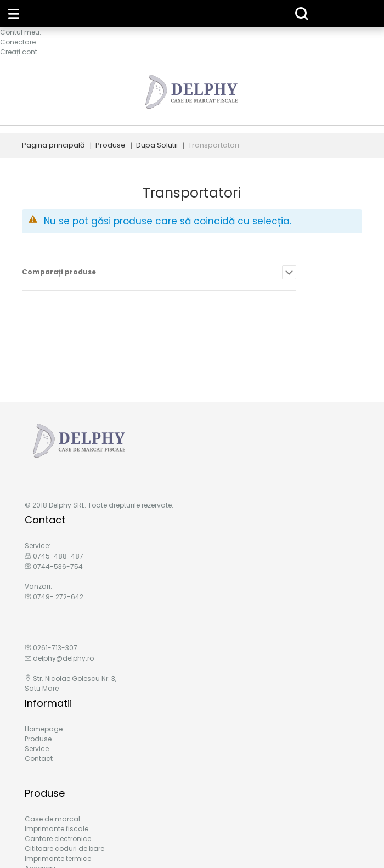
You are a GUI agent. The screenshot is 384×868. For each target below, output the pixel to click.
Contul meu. (21, 32)
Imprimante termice (58, 858)
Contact (39, 759)
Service (37, 749)
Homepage (44, 729)
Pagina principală (53, 145)
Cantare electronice (58, 839)
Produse (111, 145)
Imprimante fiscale (57, 829)
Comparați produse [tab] (59, 272)
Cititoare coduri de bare (64, 849)
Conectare (18, 42)
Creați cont (19, 52)
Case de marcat (53, 819)
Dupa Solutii (157, 145)
